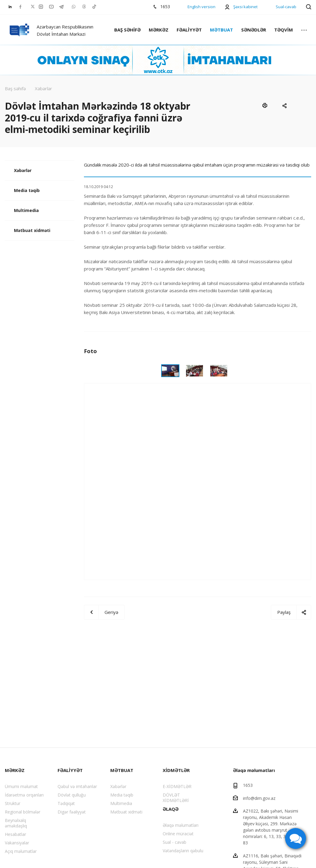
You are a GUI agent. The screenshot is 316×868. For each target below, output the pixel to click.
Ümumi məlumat (21, 786)
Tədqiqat (66, 803)
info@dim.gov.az (259, 798)
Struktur (13, 803)
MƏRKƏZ (159, 30)
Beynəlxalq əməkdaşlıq (16, 823)
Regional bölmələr (23, 812)
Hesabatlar (15, 834)
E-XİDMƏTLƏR (177, 786)
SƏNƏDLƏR (254, 30)
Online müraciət (178, 834)
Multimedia (26, 210)
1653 (248, 785)
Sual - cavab (175, 842)
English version (201, 7)
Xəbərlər (23, 170)
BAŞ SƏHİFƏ (127, 30)
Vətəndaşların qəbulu (183, 851)
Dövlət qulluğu (72, 795)
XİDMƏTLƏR (176, 770)
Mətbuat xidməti (32, 230)
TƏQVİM (284, 30)
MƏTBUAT (221, 30)
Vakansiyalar (17, 843)
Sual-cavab (286, 7)
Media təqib (27, 190)
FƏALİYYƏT (189, 30)
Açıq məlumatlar (21, 851)
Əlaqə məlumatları (181, 825)
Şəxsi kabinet (245, 7)
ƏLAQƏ (171, 809)
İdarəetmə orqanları (24, 795)
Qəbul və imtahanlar (77, 786)
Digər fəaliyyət (72, 812)
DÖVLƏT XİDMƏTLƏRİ (176, 798)
